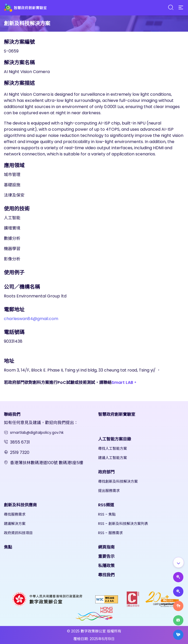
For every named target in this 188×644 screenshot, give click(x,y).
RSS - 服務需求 (110, 533)
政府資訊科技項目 (18, 533)
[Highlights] (178, 620)
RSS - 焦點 (107, 514)
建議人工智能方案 (113, 458)
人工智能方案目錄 (115, 439)
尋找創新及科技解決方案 (118, 481)
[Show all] (178, 562)
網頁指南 (106, 547)
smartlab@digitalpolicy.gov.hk (37, 433)
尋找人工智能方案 (113, 448)
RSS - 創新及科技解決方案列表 (123, 524)
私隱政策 (106, 566)
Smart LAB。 (124, 382)
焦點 (8, 547)
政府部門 (106, 472)
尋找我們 (106, 575)
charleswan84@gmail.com (31, 319)
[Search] (170, 8)
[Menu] (181, 8)
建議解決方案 (15, 524)
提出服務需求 (109, 491)
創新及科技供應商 (20, 505)
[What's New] (178, 635)
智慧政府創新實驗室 (117, 414)
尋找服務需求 (15, 514)
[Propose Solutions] (178, 592)
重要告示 (106, 556)
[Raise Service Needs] (178, 606)
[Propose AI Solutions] (178, 577)
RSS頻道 (106, 505)
